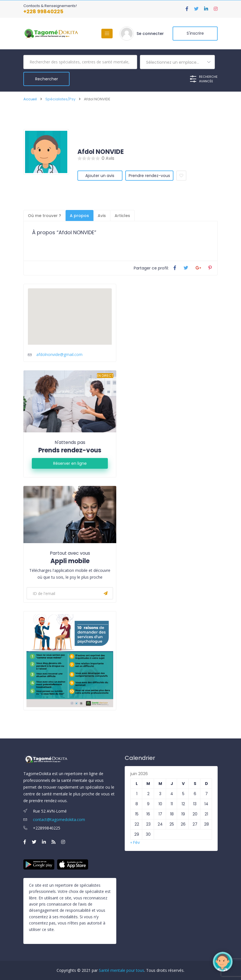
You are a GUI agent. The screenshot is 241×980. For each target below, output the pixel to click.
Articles (122, 216)
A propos (79, 216)
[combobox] (177, 62)
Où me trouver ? (44, 216)
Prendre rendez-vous (149, 176)
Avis (102, 216)
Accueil (30, 99)
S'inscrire (195, 34)
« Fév (135, 842)
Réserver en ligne (70, 463)
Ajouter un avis (100, 176)
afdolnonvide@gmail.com (59, 354)
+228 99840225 (43, 11)
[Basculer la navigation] (107, 34)
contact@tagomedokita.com (54, 819)
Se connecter (150, 34)
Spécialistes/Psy (60, 99)
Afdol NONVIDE (101, 152)
